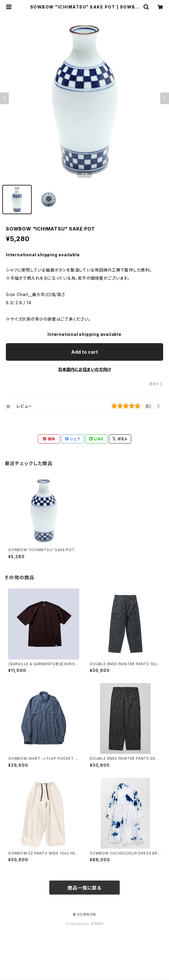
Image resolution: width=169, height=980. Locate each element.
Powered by (84, 924)
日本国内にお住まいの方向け (84, 369)
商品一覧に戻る (84, 888)
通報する (156, 384)
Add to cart (85, 352)
